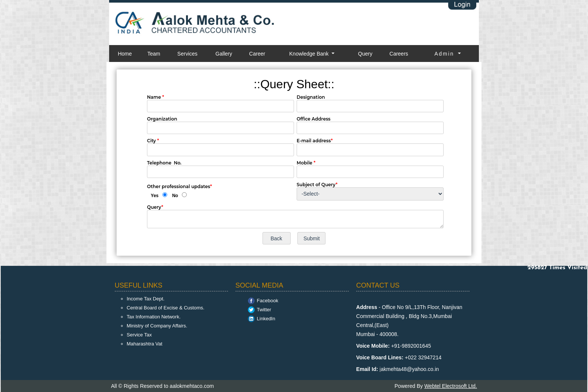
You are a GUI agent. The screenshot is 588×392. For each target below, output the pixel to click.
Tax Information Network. (154, 317)
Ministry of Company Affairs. (157, 326)
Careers (399, 54)
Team (154, 54)
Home (125, 54)
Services (187, 54)
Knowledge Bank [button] (310, 54)
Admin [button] (445, 54)
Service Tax (139, 335)
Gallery (224, 54)
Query (365, 54)
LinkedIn (266, 319)
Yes (155, 196)
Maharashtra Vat (145, 344)
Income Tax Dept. (146, 299)
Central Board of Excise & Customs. (166, 308)
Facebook (268, 301)
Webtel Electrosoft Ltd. (451, 386)
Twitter (264, 310)
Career (257, 54)
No (175, 196)
